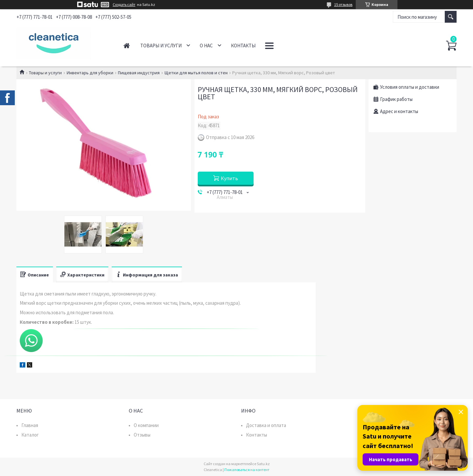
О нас (206, 46)
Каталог (30, 435)
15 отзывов (343, 4)
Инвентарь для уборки (90, 73)
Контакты (243, 46)
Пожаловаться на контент (247, 470)
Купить (229, 178)
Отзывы (142, 435)
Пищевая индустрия (139, 73)
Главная (127, 46)
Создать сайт (124, 5)
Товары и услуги (161, 46)
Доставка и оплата (266, 425)
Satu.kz (263, 464)
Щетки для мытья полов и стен (196, 73)
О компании (146, 425)
